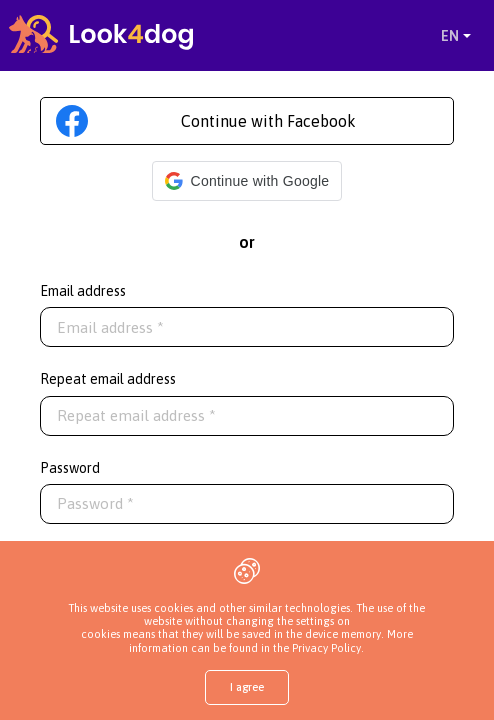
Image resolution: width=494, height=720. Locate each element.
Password (70, 468)
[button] (247, 181)
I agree (247, 687)
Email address (83, 291)
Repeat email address (108, 379)
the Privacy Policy (315, 648)
